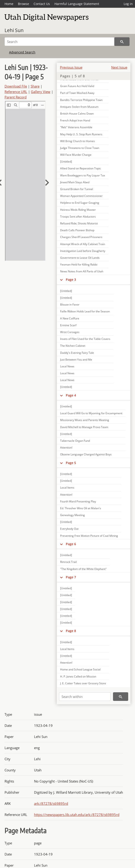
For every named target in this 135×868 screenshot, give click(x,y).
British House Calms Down (77, 114)
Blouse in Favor (70, 305)
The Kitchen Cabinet (73, 346)
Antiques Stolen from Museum (79, 107)
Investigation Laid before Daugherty (83, 251)
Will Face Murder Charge (76, 155)
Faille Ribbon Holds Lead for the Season (85, 311)
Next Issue (119, 67)
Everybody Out (69, 529)
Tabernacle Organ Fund (75, 441)
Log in (128, 4)
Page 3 (71, 280)
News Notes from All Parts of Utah (82, 271)
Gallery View (41, 92)
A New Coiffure (70, 318)
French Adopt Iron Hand (75, 120)
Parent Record (16, 97)
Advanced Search (22, 52)
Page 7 (71, 577)
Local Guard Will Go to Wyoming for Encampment (91, 413)
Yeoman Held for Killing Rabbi (79, 265)
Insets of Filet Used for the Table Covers (85, 339)
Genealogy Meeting (72, 515)
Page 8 (71, 631)
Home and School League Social (80, 669)
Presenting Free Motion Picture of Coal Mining (89, 536)
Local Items (67, 488)
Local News (67, 366)
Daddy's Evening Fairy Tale (77, 353)
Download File (16, 86)
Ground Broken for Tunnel (77, 189)
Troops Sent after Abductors (78, 217)
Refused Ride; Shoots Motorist (79, 223)
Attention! (66, 448)
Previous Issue (71, 67)
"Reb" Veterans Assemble (76, 127)
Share (35, 86)
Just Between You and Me (76, 360)
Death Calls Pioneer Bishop (77, 230)
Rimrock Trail (68, 562)
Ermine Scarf (68, 325)
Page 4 (71, 395)
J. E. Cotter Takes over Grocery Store (83, 683)
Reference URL (16, 92)
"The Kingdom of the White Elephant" (83, 569)
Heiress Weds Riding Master (78, 210)
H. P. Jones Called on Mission (78, 676)
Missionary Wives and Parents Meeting (85, 420)
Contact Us (42, 4)
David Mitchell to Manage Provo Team (84, 427)
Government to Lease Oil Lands (80, 258)
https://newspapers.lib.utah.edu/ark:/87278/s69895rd (77, 815)
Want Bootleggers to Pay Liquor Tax (83, 175)
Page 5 (71, 463)
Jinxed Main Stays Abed (75, 182)
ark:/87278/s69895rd (51, 803)
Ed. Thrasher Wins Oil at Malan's (81, 508)
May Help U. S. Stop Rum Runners (81, 134)
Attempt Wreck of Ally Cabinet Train (83, 244)
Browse (23, 4)
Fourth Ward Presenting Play (78, 501)
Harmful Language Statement (77, 4)
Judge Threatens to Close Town (80, 148)
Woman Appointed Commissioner (81, 196)
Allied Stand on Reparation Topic (81, 168)
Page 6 (71, 544)
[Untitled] (66, 162)
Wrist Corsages (70, 332)
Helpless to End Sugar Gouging (80, 203)
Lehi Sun (14, 30)
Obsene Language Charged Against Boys (86, 454)
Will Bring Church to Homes (77, 141)
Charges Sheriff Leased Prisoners (81, 237)
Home (9, 4)
